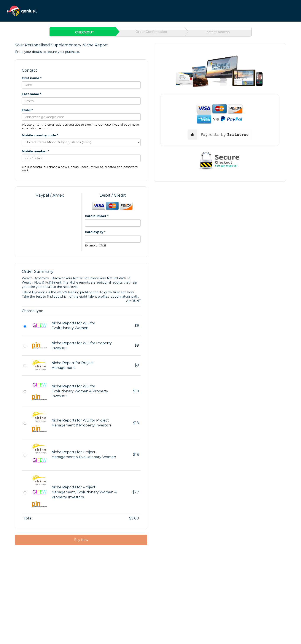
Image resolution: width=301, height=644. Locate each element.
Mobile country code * (40, 135)
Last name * (32, 94)
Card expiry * (95, 232)
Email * (27, 110)
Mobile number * (35, 151)
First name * (32, 78)
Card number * (97, 216)
